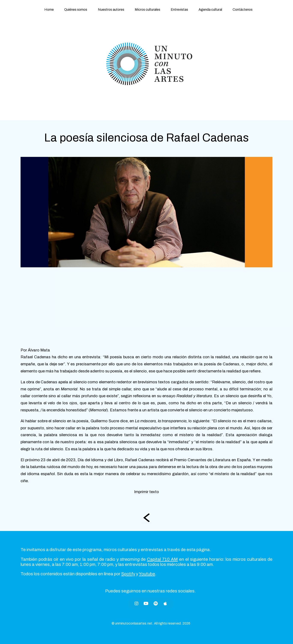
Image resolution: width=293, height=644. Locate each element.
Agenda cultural (210, 10)
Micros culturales (147, 10)
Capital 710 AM (162, 559)
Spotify (128, 574)
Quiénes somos (76, 10)
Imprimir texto (146, 492)
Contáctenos (243, 10)
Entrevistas (179, 10)
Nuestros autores (111, 10)
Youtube (147, 574)
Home (49, 10)
